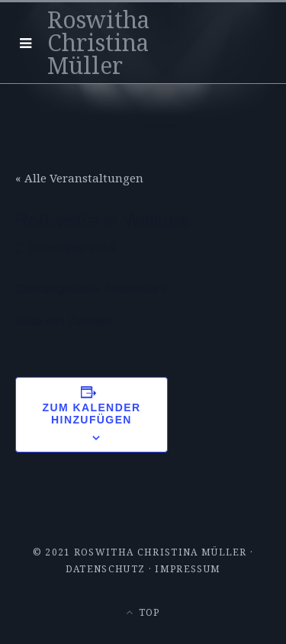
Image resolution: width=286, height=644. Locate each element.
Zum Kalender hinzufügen (92, 414)
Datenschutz (106, 569)
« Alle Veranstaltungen (79, 178)
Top (143, 612)
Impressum (188, 569)
